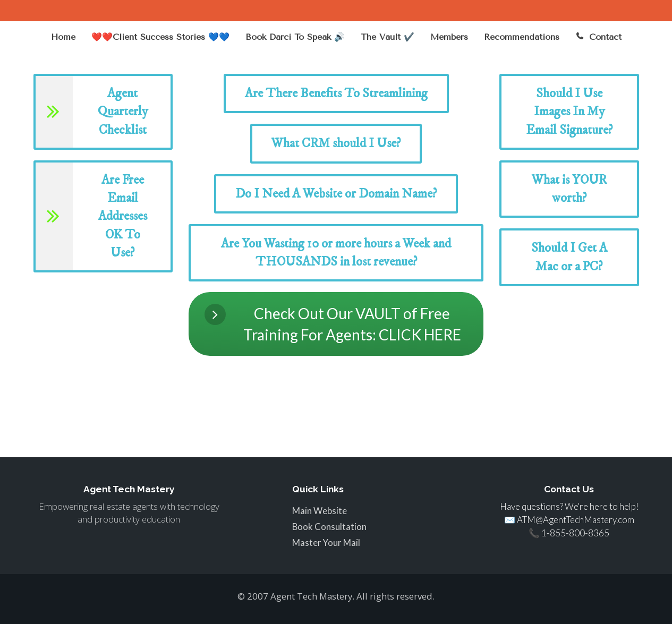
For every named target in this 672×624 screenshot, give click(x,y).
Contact (598, 37)
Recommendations (522, 37)
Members (449, 37)
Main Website (320, 511)
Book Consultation (329, 527)
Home (63, 37)
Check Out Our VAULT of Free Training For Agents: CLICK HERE (333, 324)
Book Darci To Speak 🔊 (295, 37)
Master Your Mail (326, 543)
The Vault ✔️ (388, 37)
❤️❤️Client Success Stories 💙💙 (160, 37)
